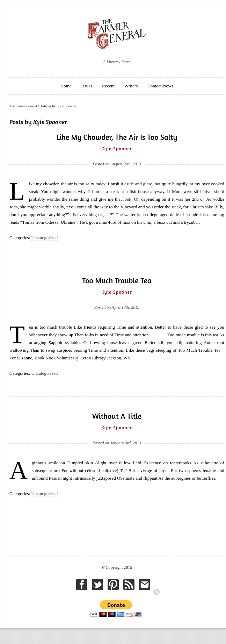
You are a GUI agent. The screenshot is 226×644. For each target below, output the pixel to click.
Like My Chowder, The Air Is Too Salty (117, 137)
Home (66, 86)
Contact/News (160, 86)
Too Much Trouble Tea (117, 280)
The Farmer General (23, 106)
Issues (87, 86)
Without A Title (117, 416)
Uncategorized (44, 238)
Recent (108, 86)
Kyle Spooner (67, 106)
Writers (131, 86)
